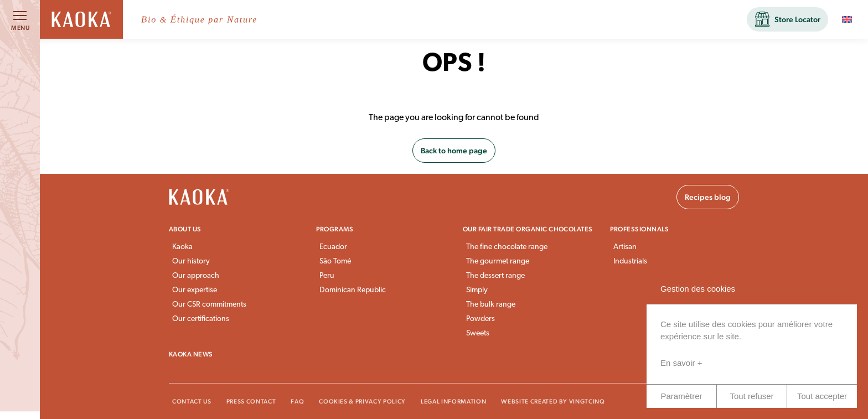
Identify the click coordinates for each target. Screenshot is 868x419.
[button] (787, 19)
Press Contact (251, 402)
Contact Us (192, 402)
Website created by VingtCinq (553, 402)
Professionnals (640, 229)
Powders (480, 319)
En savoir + (681, 363)
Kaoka (182, 247)
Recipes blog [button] (708, 197)
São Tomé (335, 262)
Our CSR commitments (209, 305)
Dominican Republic (353, 290)
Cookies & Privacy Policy (362, 402)
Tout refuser (751, 396)
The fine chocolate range (507, 247)
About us (185, 229)
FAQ (297, 402)
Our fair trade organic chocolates (528, 229)
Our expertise (195, 290)
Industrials (630, 262)
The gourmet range (498, 262)
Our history (191, 262)
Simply (477, 290)
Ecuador (333, 247)
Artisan (625, 247)
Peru (327, 276)
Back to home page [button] (454, 151)
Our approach (196, 276)
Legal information (453, 402)
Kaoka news (191, 354)
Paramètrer (681, 396)
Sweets (478, 333)
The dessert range (495, 276)
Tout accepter (822, 396)
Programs (335, 229)
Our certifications (201, 319)
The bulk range (491, 305)
